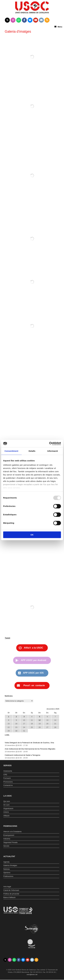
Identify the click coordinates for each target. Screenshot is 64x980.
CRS (5, 775)
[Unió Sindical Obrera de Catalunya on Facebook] (24, 20)
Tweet (7, 638)
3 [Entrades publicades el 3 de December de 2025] (24, 717)
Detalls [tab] (32, 451)
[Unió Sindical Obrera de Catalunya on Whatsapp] (19, 20)
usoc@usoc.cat (32, 974)
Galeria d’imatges (10, 865)
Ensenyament (9, 835)
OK (32, 535)
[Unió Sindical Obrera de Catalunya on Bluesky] (30, 20)
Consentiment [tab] (11, 451)
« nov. (7, 735)
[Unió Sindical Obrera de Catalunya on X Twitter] (7, 20)
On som (6, 805)
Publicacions (8, 876)
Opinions (7, 873)
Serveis (6, 846)
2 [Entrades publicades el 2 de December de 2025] (16, 717)
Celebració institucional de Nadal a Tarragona (22, 755)
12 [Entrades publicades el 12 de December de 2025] (40, 720)
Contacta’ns (8, 785)
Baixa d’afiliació (9, 897)
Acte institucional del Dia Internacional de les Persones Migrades (30, 749)
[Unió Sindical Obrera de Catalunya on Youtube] (36, 20)
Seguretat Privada (10, 842)
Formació (7, 778)
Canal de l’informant (11, 890)
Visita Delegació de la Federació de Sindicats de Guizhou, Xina (29, 743)
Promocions (8, 782)
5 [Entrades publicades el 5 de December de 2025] (40, 717)
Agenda (6, 862)
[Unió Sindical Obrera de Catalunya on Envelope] (41, 20)
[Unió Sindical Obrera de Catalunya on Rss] (47, 20)
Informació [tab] (53, 451)
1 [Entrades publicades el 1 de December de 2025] (9, 717)
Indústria (7, 839)
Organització (8, 808)
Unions (6, 812)
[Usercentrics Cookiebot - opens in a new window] (49, 444)
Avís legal (7, 887)
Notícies (7, 869)
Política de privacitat (11, 894)
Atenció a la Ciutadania (12, 832)
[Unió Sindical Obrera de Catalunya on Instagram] (13, 20)
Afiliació (6, 816)
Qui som (7, 801)
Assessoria (8, 771)
